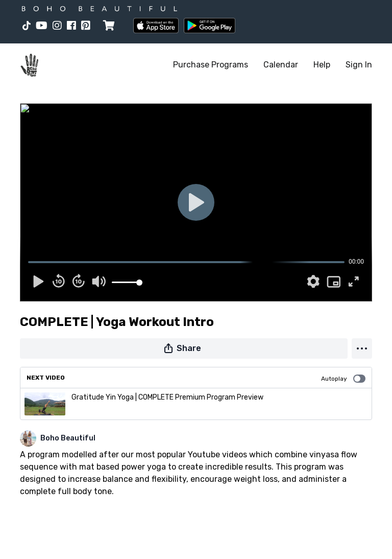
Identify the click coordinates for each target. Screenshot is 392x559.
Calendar (281, 65)
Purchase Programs (211, 65)
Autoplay (343, 379)
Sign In (359, 65)
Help (322, 65)
